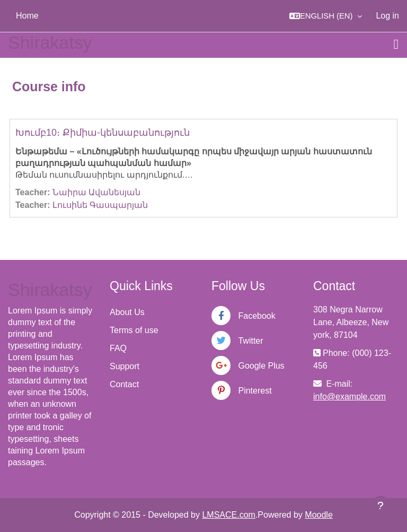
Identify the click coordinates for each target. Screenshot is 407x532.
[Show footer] (381, 505)
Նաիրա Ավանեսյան (96, 192)
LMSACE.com (228, 515)
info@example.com (350, 396)
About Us (127, 312)
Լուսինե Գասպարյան (100, 205)
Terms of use (134, 330)
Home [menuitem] (27, 16)
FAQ (118, 348)
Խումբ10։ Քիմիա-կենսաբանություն (103, 133)
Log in (387, 16)
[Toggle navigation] (396, 45)
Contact (124, 384)
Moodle (318, 515)
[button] (326, 16)
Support (125, 366)
